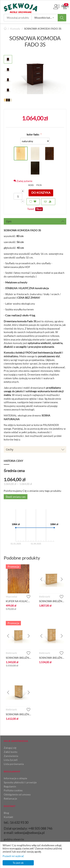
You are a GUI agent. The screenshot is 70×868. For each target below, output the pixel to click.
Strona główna (5, 29)
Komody (15, 29)
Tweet (31, 209)
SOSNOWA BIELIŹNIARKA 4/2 (52, 601)
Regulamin (10, 786)
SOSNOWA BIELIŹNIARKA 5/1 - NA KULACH (18, 714)
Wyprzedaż (11, 597)
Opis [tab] (35, 221)
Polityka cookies (13, 790)
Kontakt (8, 817)
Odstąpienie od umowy (17, 794)
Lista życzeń (11, 760)
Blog (6, 813)
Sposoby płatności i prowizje (20, 782)
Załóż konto (11, 752)
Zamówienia (11, 756)
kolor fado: (33, 134)
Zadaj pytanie (23, 181)
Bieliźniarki (45, 597)
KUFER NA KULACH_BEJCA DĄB (18, 601)
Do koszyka (41, 192)
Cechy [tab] (35, 449)
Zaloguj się (10, 748)
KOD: (31, 185)
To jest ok (18, 863)
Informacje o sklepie (15, 778)
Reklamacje (10, 799)
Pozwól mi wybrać (13, 856)
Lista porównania (14, 764)
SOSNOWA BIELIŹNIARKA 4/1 (18, 658)
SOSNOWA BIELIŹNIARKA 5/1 (52, 658)
